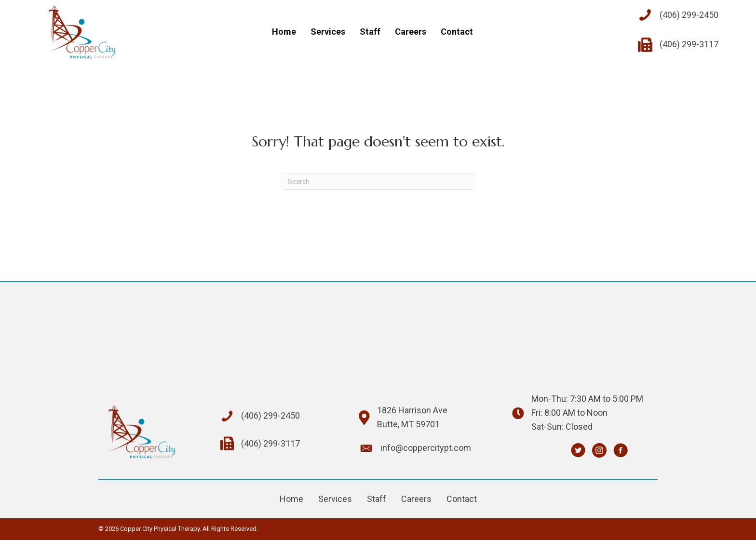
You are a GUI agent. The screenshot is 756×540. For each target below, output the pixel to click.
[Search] (378, 182)
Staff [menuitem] (377, 499)
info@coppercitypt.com (426, 448)
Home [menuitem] (291, 499)
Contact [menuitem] (462, 499)
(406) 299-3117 (689, 44)
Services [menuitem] (335, 499)
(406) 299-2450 (689, 15)
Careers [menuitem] (416, 499)
